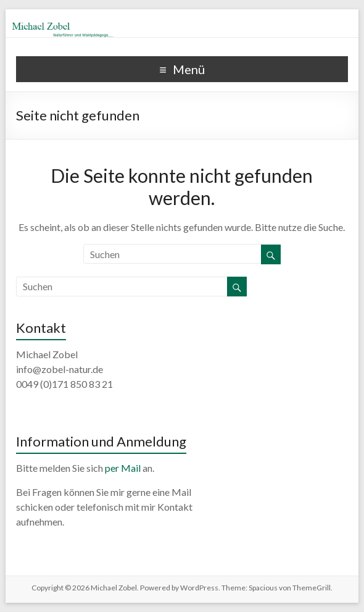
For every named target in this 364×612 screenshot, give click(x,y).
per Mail (123, 468)
